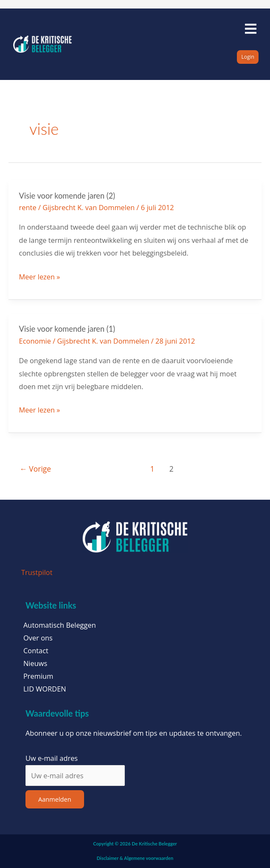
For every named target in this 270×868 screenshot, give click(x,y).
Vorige (35, 469)
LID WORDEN (45, 689)
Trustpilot (37, 572)
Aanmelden (55, 799)
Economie (35, 341)
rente (28, 207)
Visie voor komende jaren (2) (67, 196)
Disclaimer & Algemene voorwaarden (135, 858)
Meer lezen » (40, 276)
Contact (36, 651)
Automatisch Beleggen (60, 625)
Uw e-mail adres (52, 758)
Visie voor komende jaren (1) (67, 329)
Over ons (38, 638)
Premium (38, 676)
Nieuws (35, 663)
